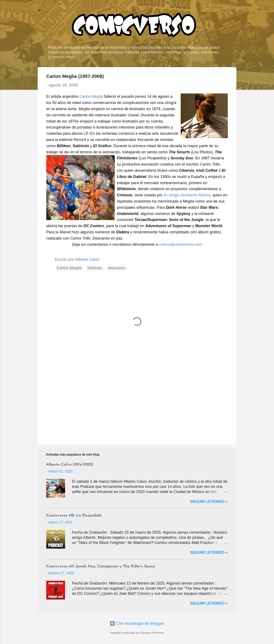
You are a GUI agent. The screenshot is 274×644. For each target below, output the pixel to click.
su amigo (187, 195)
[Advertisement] (137, 405)
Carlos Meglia (69, 268)
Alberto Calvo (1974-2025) (70, 465)
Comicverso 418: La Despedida (74, 516)
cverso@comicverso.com (180, 244)
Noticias (95, 268)
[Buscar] (234, 12)
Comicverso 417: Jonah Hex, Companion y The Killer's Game (101, 566)
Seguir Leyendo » (209, 502)
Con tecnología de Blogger (137, 623)
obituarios (116, 268)
